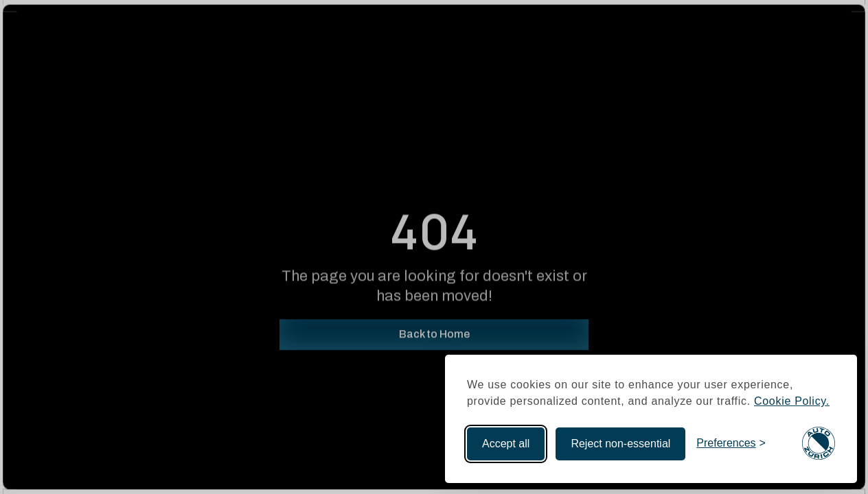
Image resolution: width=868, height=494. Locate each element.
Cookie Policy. (792, 401)
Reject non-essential (620, 444)
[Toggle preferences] (731, 444)
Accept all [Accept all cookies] (506, 444)
